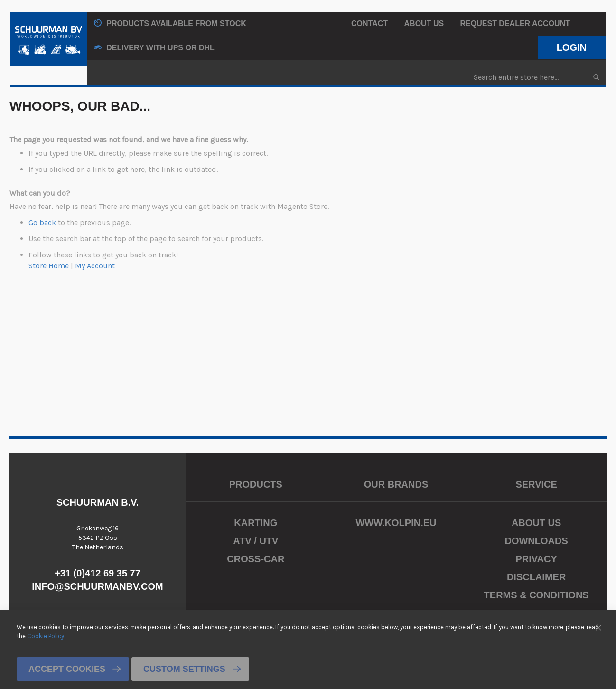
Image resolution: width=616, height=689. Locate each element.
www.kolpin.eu (396, 523)
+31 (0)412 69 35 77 (98, 573)
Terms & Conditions (537, 595)
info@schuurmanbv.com (98, 586)
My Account (95, 266)
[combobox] (536, 77)
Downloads (536, 541)
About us (424, 24)
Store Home (49, 266)
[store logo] (49, 39)
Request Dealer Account (515, 24)
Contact (369, 24)
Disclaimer (536, 577)
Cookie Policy (46, 636)
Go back (42, 222)
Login (572, 47)
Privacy (536, 559)
